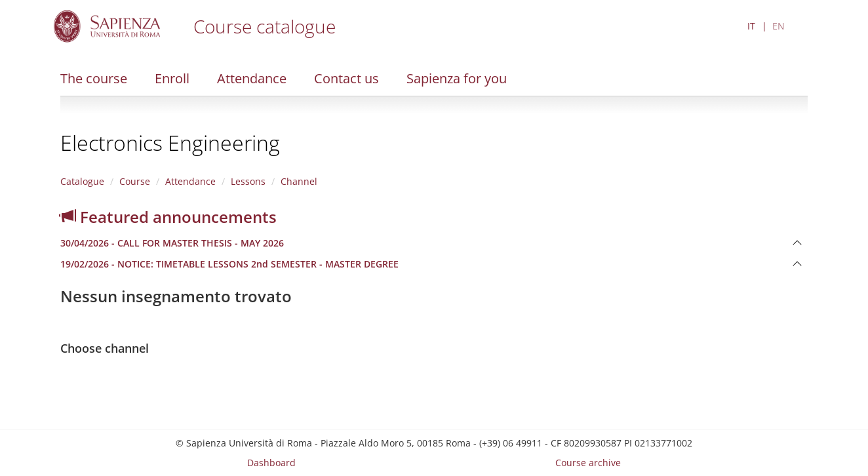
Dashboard (271, 463)
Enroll (172, 78)
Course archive (588, 463)
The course (94, 78)
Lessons (248, 181)
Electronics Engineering (170, 143)
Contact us (346, 78)
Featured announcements (168, 217)
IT (751, 26)
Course (135, 181)
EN (779, 26)
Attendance (252, 78)
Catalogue (82, 181)
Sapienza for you (457, 78)
